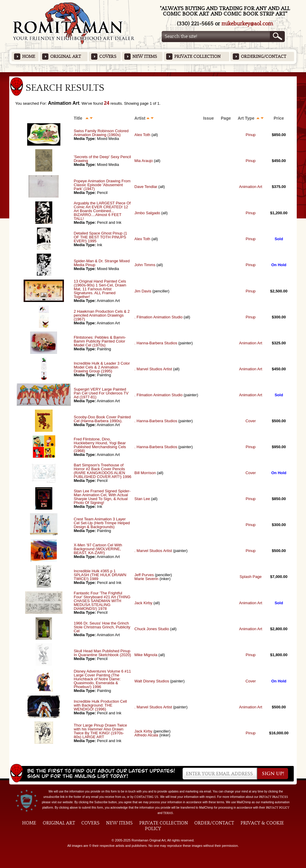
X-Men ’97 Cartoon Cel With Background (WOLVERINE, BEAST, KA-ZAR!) (98, 549)
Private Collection (197, 57)
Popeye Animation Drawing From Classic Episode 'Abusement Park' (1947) (102, 185)
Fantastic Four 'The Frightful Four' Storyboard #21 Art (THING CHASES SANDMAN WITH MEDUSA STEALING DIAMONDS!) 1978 (102, 601)
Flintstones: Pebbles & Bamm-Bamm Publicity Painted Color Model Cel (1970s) (100, 341)
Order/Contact (214, 823)
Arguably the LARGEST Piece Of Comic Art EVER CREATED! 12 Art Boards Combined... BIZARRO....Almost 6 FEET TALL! (102, 211)
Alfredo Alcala (146, 735)
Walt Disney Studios (152, 681)
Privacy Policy (278, 808)
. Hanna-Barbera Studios (156, 343)
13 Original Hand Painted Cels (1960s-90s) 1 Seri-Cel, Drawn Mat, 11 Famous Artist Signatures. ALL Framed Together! (100, 289)
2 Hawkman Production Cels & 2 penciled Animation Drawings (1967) (102, 315)
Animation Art (251, 187)
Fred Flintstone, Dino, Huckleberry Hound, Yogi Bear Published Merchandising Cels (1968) (100, 445)
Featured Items (153, 74)
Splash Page (251, 577)
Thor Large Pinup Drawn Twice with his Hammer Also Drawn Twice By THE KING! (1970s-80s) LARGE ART (100, 731)
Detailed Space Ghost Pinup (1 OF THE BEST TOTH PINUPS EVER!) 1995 (101, 237)
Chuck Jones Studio (152, 629)
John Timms (145, 265)
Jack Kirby (143, 603)
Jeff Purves (144, 575)
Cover (251, 421)
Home (29, 57)
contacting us (146, 797)
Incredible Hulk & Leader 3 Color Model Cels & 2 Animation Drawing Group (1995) (102, 367)
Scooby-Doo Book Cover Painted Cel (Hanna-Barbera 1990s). (102, 419)
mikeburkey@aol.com (247, 24)
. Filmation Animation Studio (159, 317)
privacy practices (274, 797)
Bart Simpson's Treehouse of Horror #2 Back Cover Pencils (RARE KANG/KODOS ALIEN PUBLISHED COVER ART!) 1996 (103, 471)
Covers (108, 57)
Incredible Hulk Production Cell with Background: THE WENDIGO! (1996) (100, 705)
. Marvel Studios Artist (153, 369)
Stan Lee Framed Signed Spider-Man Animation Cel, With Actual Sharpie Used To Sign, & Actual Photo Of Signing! (102, 497)
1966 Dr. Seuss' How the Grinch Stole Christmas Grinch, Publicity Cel (102, 627)
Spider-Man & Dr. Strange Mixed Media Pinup (102, 263)
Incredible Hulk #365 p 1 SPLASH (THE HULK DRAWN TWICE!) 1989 (100, 575)
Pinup (251, 135)
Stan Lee (142, 499)
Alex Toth (142, 135)
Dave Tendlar (146, 187)
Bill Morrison (145, 473)
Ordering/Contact (264, 57)
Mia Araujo (144, 161)
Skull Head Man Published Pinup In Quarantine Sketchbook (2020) (102, 653)
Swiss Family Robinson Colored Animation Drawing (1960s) (101, 133)
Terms (168, 813)
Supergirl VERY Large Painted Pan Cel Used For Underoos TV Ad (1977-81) (101, 393)
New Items (145, 57)
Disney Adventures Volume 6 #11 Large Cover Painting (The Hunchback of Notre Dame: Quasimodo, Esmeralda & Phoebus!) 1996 (102, 679)
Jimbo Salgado (147, 213)
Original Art (66, 57)
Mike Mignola (146, 655)
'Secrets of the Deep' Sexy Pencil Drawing (102, 159)
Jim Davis (143, 291)
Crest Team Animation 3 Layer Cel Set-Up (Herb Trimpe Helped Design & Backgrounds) (102, 523)
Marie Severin (146, 579)
